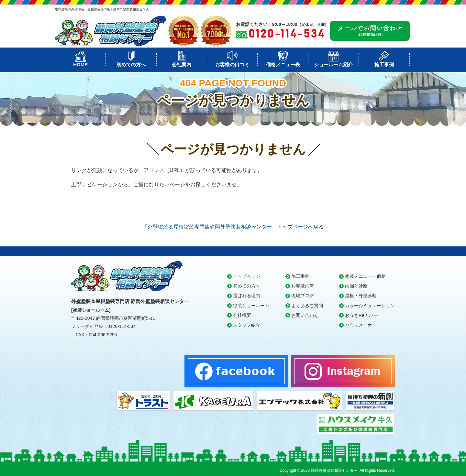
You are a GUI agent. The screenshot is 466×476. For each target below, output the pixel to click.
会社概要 (242, 315)
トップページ (247, 276)
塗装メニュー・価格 (365, 276)
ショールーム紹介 (333, 65)
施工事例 (384, 65)
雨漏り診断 (356, 286)
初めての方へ (131, 65)
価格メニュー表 (283, 65)
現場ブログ (303, 296)
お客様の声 (303, 286)
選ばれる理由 (247, 296)
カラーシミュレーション (370, 306)
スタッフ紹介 (247, 325)
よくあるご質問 (307, 306)
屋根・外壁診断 (361, 296)
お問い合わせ (305, 315)
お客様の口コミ (232, 65)
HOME (80, 65)
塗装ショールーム (251, 306)
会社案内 (182, 65)
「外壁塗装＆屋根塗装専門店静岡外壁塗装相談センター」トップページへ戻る (233, 227)
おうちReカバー (361, 315)
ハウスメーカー (361, 325)
